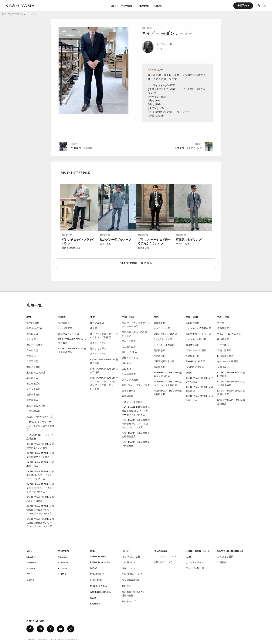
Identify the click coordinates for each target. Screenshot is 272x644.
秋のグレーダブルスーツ (116, 240)
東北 (93, 317)
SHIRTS (30, 580)
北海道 (62, 317)
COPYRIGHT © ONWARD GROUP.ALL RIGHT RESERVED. (52, 640)
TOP (4, 14)
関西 (156, 317)
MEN (29, 551)
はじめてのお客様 (131, 557)
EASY (29, 574)
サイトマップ (129, 601)
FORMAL (31, 568)
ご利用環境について (132, 574)
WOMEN (63, 551)
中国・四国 (192, 317)
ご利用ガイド (129, 562)
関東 (29, 317)
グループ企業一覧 (195, 568)
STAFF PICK (14, 14)
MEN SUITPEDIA (98, 586)
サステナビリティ (195, 562)
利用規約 (126, 586)
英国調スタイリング (189, 240)
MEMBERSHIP (97, 574)
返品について (129, 568)
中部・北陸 (128, 317)
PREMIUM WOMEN (100, 562)
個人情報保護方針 (131, 580)
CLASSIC (31, 557)
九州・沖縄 (223, 317)
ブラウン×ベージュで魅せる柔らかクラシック (154, 241)
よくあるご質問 (225, 557)
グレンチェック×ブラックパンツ (78, 241)
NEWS (93, 598)
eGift (188, 557)
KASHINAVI (96, 604)
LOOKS (94, 568)
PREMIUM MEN (98, 557)
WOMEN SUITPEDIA (100, 592)
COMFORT (32, 563)
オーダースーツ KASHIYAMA (20, 6)
